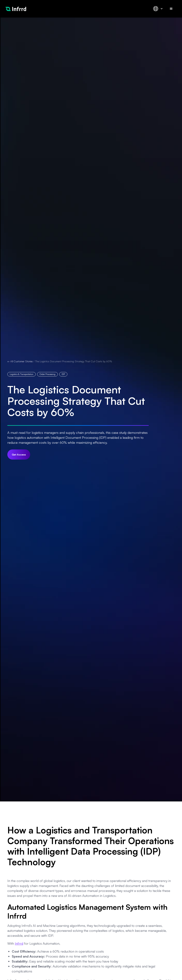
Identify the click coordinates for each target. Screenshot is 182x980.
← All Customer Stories (20, 361)
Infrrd (19, 943)
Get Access (19, 455)
